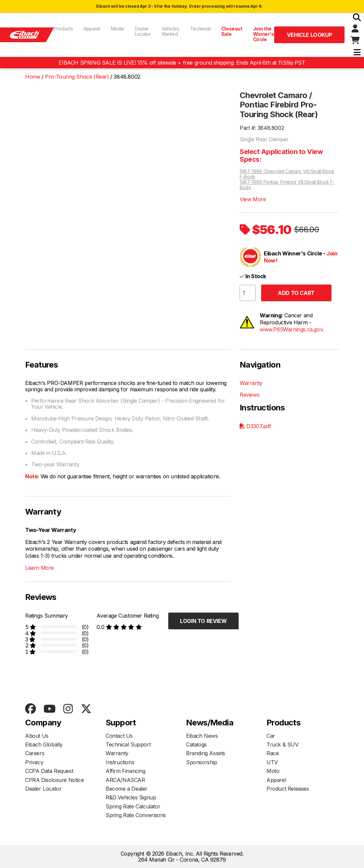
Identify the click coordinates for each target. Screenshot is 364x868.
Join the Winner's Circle (264, 34)
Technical (200, 29)
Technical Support (128, 744)
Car (271, 736)
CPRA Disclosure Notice (54, 780)
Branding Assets (206, 753)
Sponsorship (202, 762)
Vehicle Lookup (309, 35)
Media (117, 29)
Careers (35, 753)
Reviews (250, 395)
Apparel (92, 29)
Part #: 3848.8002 (262, 128)
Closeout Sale (232, 31)
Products (63, 29)
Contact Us (119, 736)
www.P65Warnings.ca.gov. (292, 329)
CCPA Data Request (49, 771)
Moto (273, 771)
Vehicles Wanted (170, 31)
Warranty (251, 383)
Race (272, 753)
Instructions (120, 762)
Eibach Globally (44, 744)
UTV (272, 762)
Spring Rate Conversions (136, 815)
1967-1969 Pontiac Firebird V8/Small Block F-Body (287, 185)
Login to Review (203, 621)
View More (253, 199)
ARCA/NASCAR (125, 780)
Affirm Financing (126, 771)
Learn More (40, 568)
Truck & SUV (283, 744)
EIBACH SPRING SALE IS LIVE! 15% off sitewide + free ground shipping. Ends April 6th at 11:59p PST (182, 63)
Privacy (34, 762)
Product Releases (288, 789)
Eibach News (202, 736)
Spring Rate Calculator (133, 806)
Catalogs (196, 744)
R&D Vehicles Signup (131, 797)
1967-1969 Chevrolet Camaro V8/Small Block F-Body (287, 174)
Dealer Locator (143, 31)
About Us (37, 736)
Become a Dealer (127, 789)
